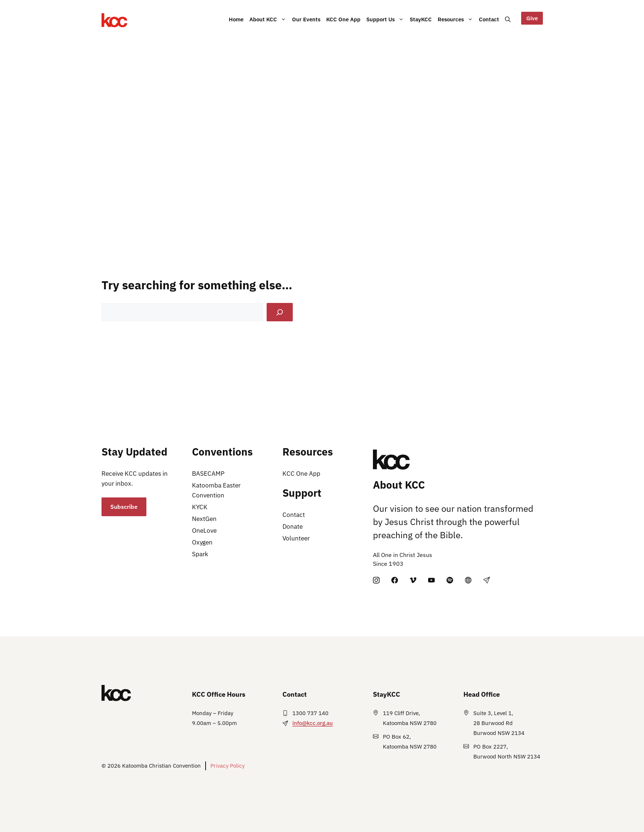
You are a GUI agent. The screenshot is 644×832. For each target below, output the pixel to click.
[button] (508, 19)
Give (532, 18)
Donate (293, 526)
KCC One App (343, 26)
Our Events (306, 26)
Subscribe (124, 507)
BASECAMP (208, 474)
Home (236, 19)
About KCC (269, 24)
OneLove (204, 531)
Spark (200, 554)
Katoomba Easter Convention (216, 490)
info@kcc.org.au (313, 723)
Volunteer (296, 538)
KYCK (200, 507)
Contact (489, 26)
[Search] (280, 312)
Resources (457, 24)
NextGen (204, 519)
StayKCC (421, 26)
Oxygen (202, 542)
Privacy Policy (227, 766)
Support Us (387, 24)
